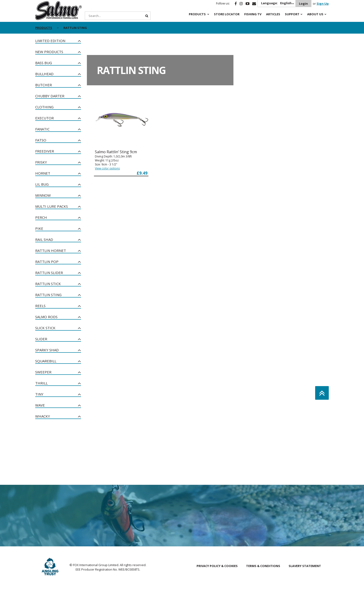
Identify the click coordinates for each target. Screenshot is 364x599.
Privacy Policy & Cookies (217, 566)
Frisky (41, 162)
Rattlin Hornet (51, 251)
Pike (39, 228)
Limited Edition (50, 41)
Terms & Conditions (263, 566)
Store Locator (227, 14)
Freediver (45, 151)
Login (303, 4)
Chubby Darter (50, 96)
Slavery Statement (305, 566)
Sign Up (323, 4)
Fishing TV (253, 14)
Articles (273, 14)
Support (292, 14)
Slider (41, 339)
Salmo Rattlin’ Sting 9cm (116, 152)
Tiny (39, 394)
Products (197, 14)
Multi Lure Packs (52, 206)
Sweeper (43, 372)
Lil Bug (42, 184)
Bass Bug (44, 63)
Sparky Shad (47, 350)
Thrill (41, 383)
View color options (107, 168)
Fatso (41, 140)
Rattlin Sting (48, 295)
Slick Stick (45, 328)
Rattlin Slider (49, 273)
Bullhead (44, 74)
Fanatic (42, 129)
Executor (45, 118)
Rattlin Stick (48, 284)
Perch (41, 217)
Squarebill (46, 361)
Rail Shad (44, 239)
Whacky (43, 416)
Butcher (44, 85)
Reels (40, 306)
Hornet (43, 173)
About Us (315, 14)
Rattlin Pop (47, 262)
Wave (40, 405)
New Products (49, 52)
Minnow (43, 195)
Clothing (44, 107)
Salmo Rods (46, 317)
